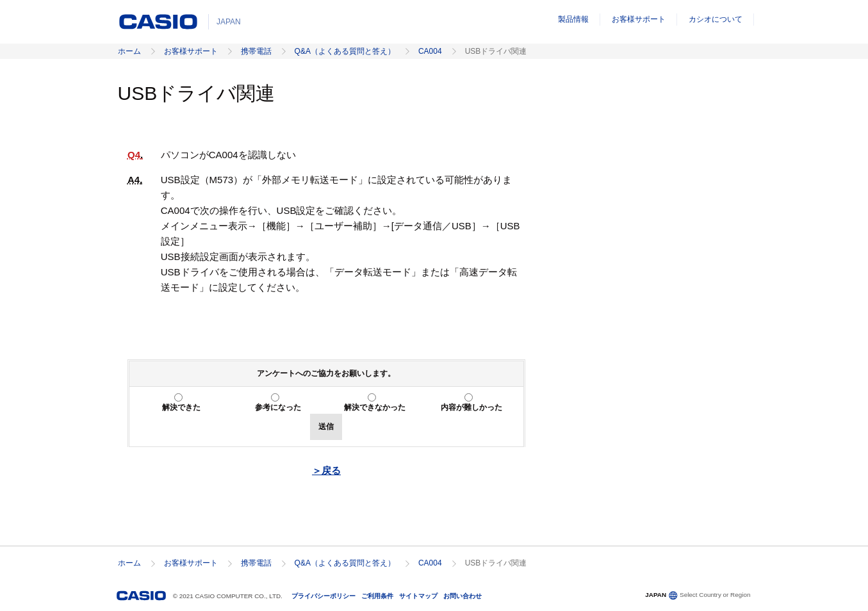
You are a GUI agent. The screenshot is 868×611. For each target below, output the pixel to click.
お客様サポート (639, 19)
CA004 (430, 51)
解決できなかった (375, 407)
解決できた (181, 407)
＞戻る (326, 470)
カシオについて (716, 19)
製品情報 (573, 19)
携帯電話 (256, 51)
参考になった (278, 407)
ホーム (129, 51)
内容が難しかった (471, 407)
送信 (326, 427)
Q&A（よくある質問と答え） (345, 51)
